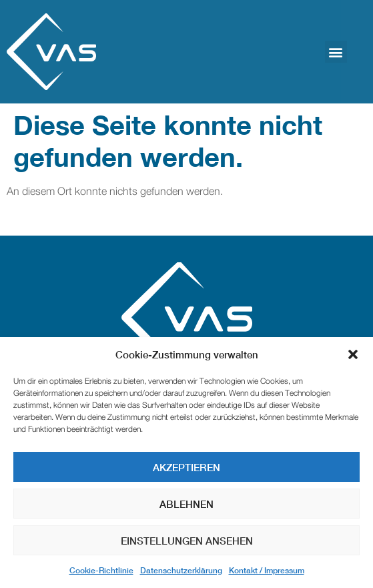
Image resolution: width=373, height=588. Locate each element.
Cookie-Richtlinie (101, 570)
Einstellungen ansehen (187, 541)
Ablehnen (186, 504)
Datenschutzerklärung (181, 570)
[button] (353, 354)
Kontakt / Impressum (267, 570)
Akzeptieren (186, 467)
